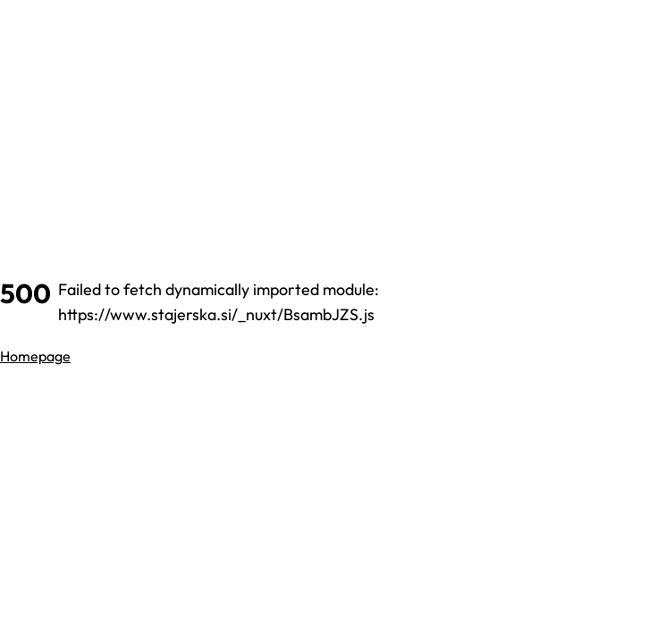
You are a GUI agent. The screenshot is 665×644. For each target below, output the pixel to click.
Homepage (35, 356)
